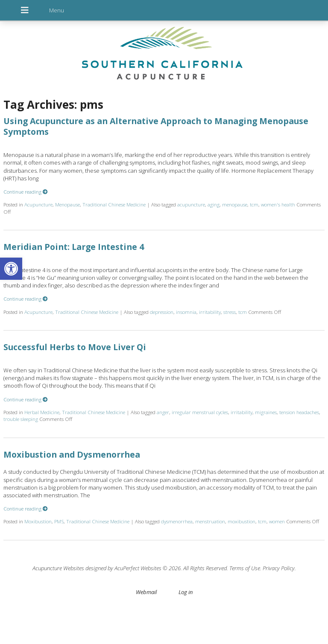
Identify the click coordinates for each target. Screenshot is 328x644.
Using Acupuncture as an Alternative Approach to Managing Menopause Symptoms (156, 126)
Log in (186, 592)
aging (214, 204)
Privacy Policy (279, 568)
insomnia (186, 312)
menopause (235, 204)
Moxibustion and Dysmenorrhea (72, 454)
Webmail (146, 592)
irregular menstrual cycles (200, 412)
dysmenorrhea (177, 521)
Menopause (67, 204)
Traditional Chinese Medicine (114, 204)
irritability (210, 312)
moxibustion (242, 521)
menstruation (210, 521)
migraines (266, 412)
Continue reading (26, 191)
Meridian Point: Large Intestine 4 (74, 247)
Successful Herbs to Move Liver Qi (75, 347)
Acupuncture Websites (58, 568)
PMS (59, 521)
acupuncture (191, 204)
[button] (11, 269)
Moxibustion (38, 521)
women (277, 521)
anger (163, 412)
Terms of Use (245, 568)
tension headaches (299, 412)
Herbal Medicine (42, 412)
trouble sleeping (21, 419)
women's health (278, 204)
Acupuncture (38, 204)
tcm (254, 204)
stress (230, 312)
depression (162, 312)
